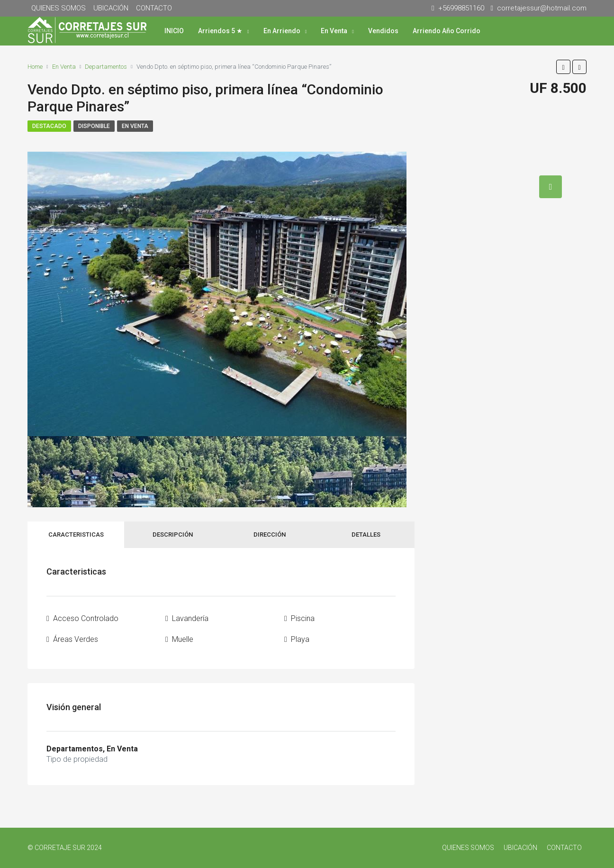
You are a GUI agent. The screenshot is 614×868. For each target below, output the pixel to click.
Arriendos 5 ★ (220, 31)
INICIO (174, 31)
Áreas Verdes (76, 639)
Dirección (270, 535)
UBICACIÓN (111, 8)
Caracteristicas (76, 535)
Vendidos (383, 31)
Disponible (94, 126)
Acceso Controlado (86, 618)
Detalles (366, 535)
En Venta (334, 31)
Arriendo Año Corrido (447, 31)
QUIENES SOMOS (59, 8)
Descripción (173, 535)
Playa (300, 639)
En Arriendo (282, 31)
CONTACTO (154, 8)
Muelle (183, 639)
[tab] (551, 187)
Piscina (303, 618)
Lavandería (190, 618)
